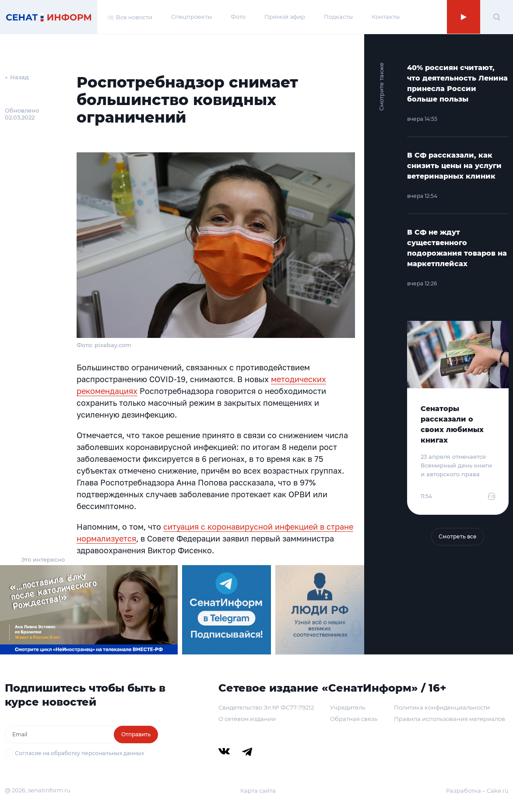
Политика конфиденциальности (442, 707)
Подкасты (338, 17)
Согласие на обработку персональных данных (79, 753)
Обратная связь (354, 719)
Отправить (136, 734)
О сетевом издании (247, 719)
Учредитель (348, 707)
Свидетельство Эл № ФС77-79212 (266, 707)
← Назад (17, 77)
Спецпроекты (191, 17)
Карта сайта (258, 791)
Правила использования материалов (450, 719)
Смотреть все (458, 536)
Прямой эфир (285, 17)
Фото (238, 17)
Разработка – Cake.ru (477, 791)
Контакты (386, 17)
